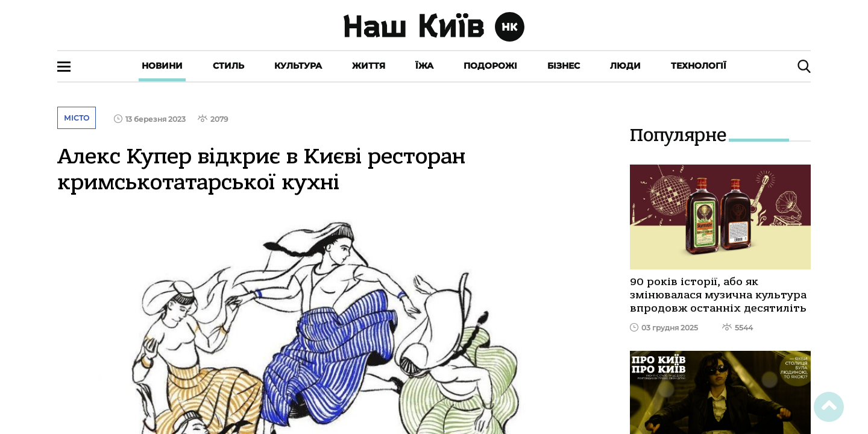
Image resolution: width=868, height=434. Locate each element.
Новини (162, 66)
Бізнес (564, 66)
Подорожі (490, 66)
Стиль (228, 66)
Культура (298, 66)
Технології (699, 66)
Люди (625, 66)
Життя (369, 66)
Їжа (424, 66)
